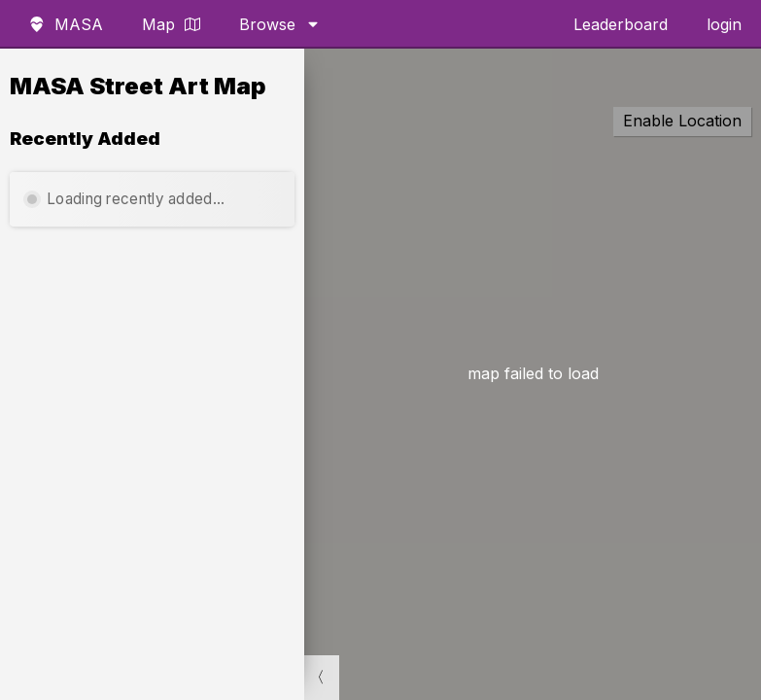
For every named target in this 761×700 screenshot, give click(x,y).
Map (171, 24)
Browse (280, 24)
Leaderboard (621, 24)
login (724, 24)
